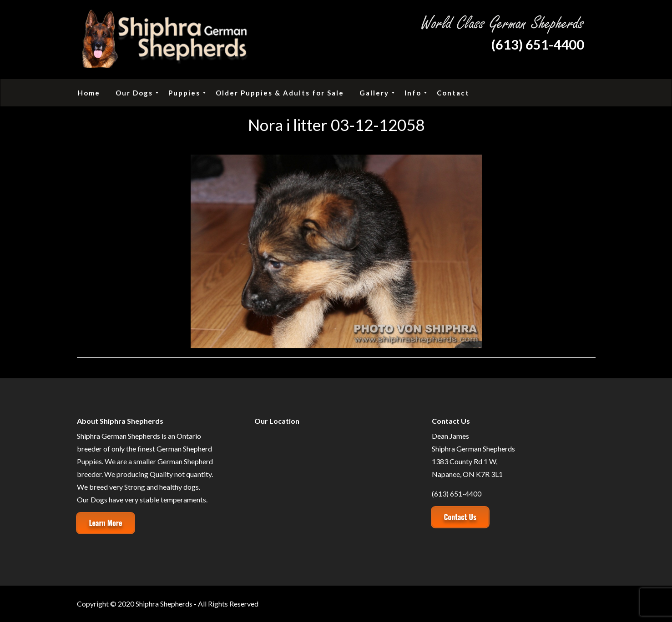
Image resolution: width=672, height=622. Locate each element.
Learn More (106, 523)
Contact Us (460, 517)
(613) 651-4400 (538, 44)
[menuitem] (89, 93)
